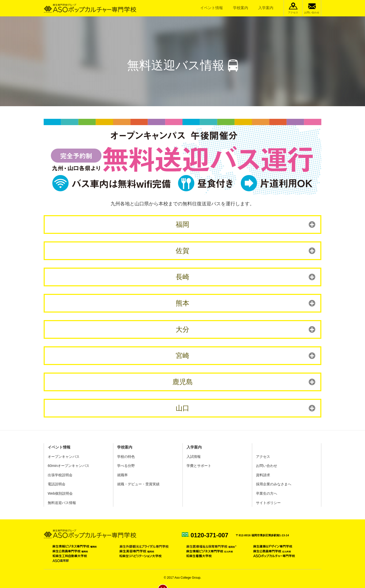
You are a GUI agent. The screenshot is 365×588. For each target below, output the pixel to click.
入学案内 (266, 8)
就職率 (122, 475)
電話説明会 (57, 484)
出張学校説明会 (60, 475)
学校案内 (241, 8)
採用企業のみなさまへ (274, 484)
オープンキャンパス (64, 457)
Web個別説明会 (60, 493)
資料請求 (263, 475)
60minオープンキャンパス (69, 466)
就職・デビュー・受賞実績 (138, 484)
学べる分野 (126, 466)
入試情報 (194, 457)
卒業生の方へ (267, 493)
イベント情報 (212, 8)
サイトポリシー (268, 503)
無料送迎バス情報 (62, 503)
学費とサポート (199, 466)
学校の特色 (126, 457)
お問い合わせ (312, 12)
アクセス (293, 12)
